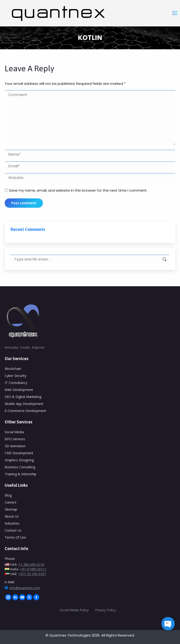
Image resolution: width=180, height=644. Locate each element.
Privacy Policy (106, 610)
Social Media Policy (74, 610)
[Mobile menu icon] (175, 13)
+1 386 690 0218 (31, 564)
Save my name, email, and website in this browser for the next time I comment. (78, 190)
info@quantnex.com (25, 588)
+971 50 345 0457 (32, 574)
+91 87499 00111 (33, 569)
